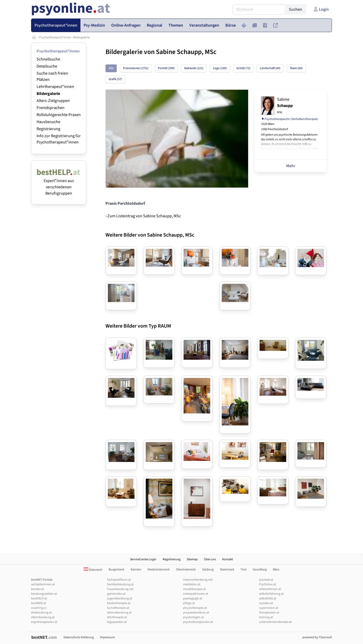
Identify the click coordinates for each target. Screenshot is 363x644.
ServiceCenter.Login (143, 559)
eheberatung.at (41, 613)
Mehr (291, 166)
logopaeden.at (117, 622)
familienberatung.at (120, 584)
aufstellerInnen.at (43, 584)
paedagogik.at (193, 598)
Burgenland (116, 570)
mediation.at (192, 584)
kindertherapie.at (119, 603)
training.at (266, 617)
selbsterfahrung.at (271, 594)
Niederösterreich (159, 570)
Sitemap (192, 559)
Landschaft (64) (270, 68)
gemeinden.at (116, 594)
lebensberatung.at (119, 613)
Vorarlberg (260, 570)
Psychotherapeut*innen (55, 37)
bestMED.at (39, 603)
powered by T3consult (317, 637)
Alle (111, 68)
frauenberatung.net (120, 589)
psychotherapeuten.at (198, 622)
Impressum (107, 637)
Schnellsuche (48, 59)
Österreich (93, 570)
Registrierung (48, 129)
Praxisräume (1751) (136, 68)
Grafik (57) (115, 79)
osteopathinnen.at (196, 594)
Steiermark (227, 570)
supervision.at (269, 608)
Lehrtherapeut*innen (55, 87)
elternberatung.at (43, 617)
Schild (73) (243, 68)
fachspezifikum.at (119, 580)
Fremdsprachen (51, 108)
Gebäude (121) (194, 68)
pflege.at (189, 603)
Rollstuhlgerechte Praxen (59, 115)
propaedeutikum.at (196, 613)
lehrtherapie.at (117, 617)
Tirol (244, 570)
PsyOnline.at (268, 584)
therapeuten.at (269, 613)
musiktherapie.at (194, 589)
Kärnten (136, 570)
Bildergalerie (81, 37)
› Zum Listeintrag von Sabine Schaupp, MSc (143, 216)
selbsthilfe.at (268, 598)
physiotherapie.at (195, 608)
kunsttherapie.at (118, 608)
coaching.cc (39, 608)
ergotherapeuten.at (44, 622)
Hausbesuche (48, 122)
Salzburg (208, 570)
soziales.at (266, 603)
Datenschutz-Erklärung (79, 637)
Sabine (285, 106)
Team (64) (296, 68)
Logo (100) (220, 68)
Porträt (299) (166, 68)
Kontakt (228, 559)
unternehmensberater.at (275, 622)
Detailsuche (47, 66)
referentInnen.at (270, 589)
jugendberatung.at (120, 598)
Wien (276, 570)
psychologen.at (193, 617)
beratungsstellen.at (44, 594)
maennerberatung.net (198, 580)
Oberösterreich (186, 570)
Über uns (210, 559)
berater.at (37, 589)
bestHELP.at (39, 598)
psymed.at (266, 580)
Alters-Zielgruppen (53, 101)
